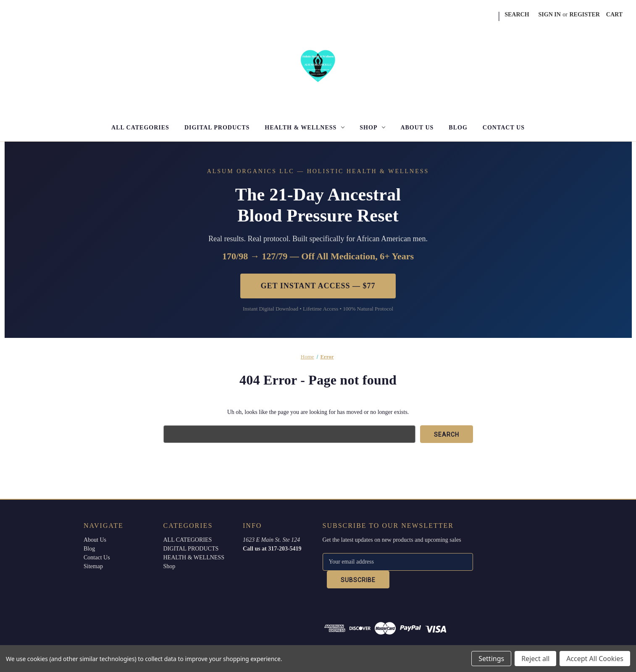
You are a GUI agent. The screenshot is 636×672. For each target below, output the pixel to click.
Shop (372, 128)
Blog (458, 128)
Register (585, 14)
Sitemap (93, 566)
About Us (417, 128)
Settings (491, 659)
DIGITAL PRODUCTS (217, 128)
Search (517, 14)
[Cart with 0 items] (614, 14)
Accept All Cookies (595, 659)
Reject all (535, 659)
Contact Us (504, 128)
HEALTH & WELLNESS (305, 128)
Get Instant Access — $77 (318, 286)
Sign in (550, 14)
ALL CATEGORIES (140, 128)
